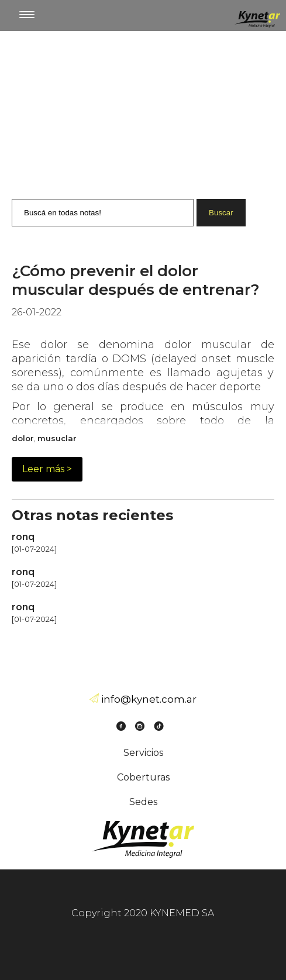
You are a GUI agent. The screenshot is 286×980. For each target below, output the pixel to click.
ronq (23, 537)
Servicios (143, 753)
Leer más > (47, 469)
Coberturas (143, 777)
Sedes (143, 802)
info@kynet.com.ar (149, 699)
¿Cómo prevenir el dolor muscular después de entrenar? (136, 280)
